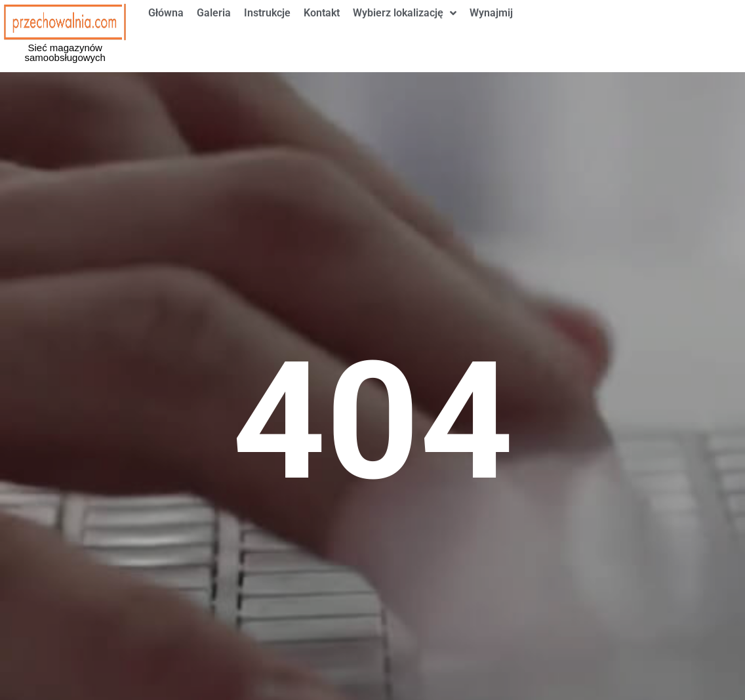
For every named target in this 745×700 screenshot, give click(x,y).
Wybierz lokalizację (405, 33)
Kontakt (322, 32)
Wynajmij (491, 32)
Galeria (214, 32)
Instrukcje (267, 32)
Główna (166, 32)
